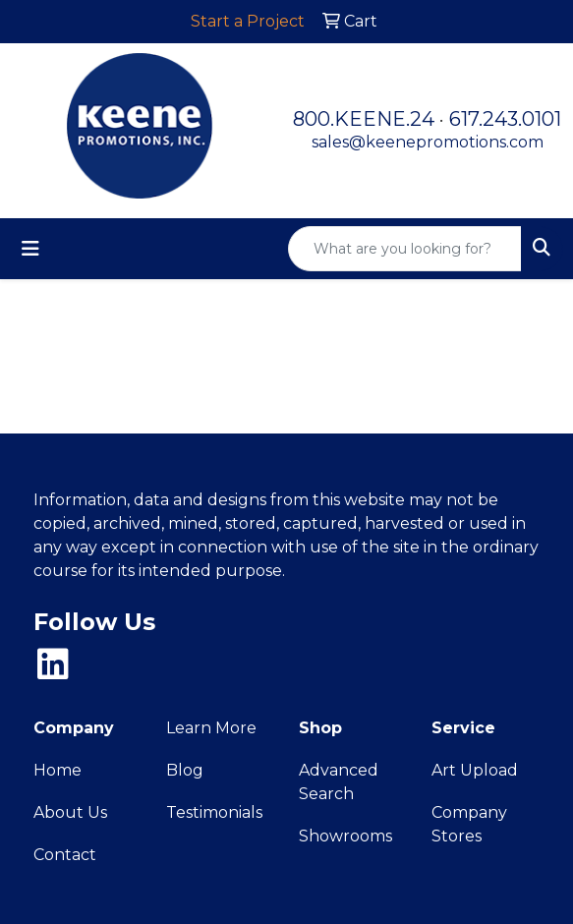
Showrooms (345, 836)
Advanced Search (339, 782)
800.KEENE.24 (364, 119)
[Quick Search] (405, 249)
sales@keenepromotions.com (428, 142)
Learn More (211, 728)
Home (57, 770)
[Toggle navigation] (30, 249)
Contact (65, 855)
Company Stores (469, 824)
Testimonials (214, 812)
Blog (185, 770)
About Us (70, 812)
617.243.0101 (505, 119)
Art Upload (475, 770)
